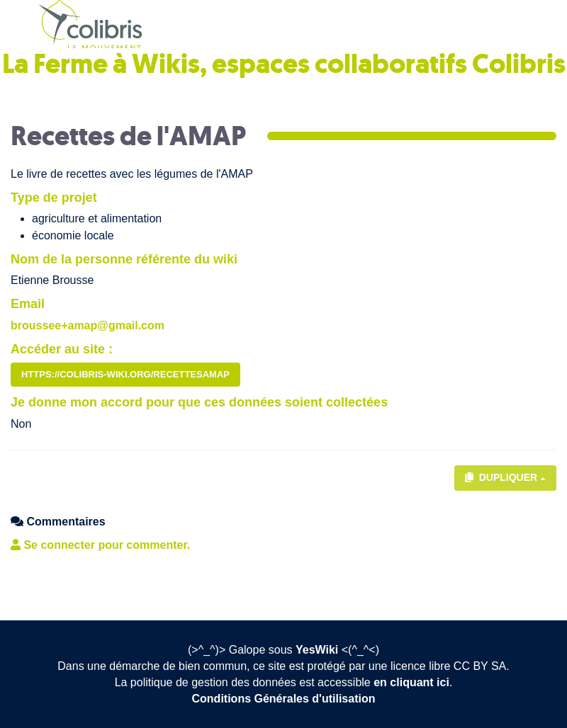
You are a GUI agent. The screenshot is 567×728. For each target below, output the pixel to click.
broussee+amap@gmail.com (88, 325)
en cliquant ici (411, 682)
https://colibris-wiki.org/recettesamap (125, 374)
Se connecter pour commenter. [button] (100, 545)
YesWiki (317, 650)
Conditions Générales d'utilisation (284, 699)
